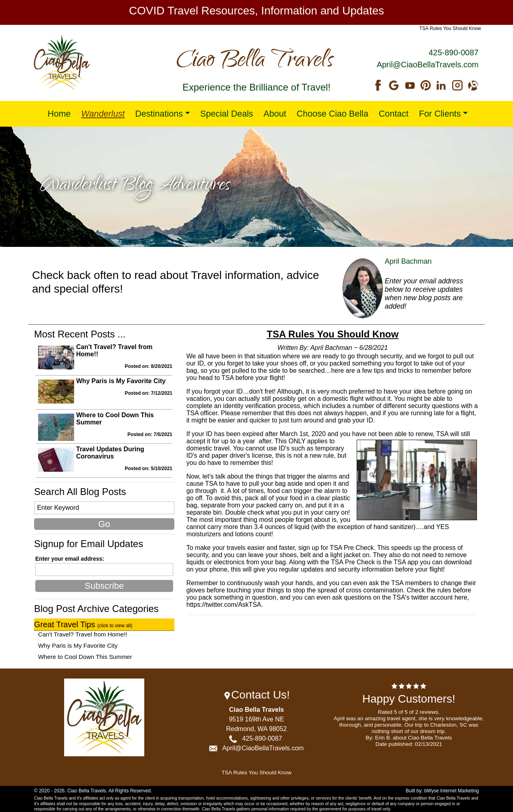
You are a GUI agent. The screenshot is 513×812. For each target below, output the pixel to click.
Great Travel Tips (83, 624)
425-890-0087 (453, 53)
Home (59, 114)
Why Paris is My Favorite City (121, 381)
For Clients (440, 114)
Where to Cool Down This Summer (85, 657)
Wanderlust (103, 114)
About (275, 114)
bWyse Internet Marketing (451, 791)
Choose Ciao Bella (332, 114)
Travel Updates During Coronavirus (110, 453)
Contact (394, 114)
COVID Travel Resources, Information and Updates (257, 11)
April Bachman (408, 261)
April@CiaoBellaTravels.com (428, 65)
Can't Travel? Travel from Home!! (83, 634)
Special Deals (227, 114)
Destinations (159, 114)
